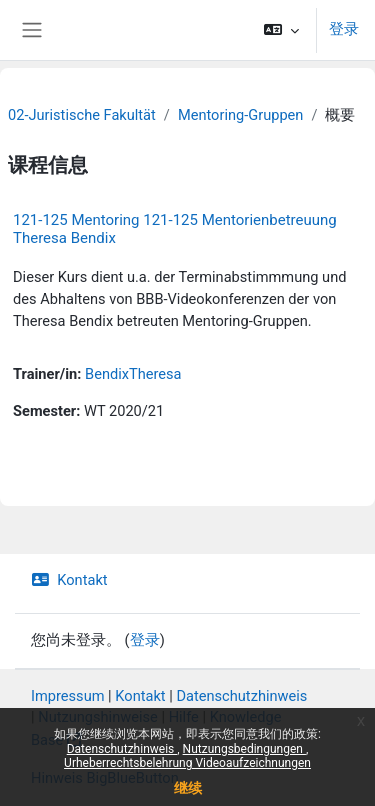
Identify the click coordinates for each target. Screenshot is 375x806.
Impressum (68, 696)
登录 (344, 29)
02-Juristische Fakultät (82, 115)
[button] (281, 30)
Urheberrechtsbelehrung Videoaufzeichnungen (187, 763)
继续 (188, 788)
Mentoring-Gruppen (241, 115)
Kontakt (69, 580)
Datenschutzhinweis (122, 749)
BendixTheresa (133, 374)
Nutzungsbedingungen (244, 749)
